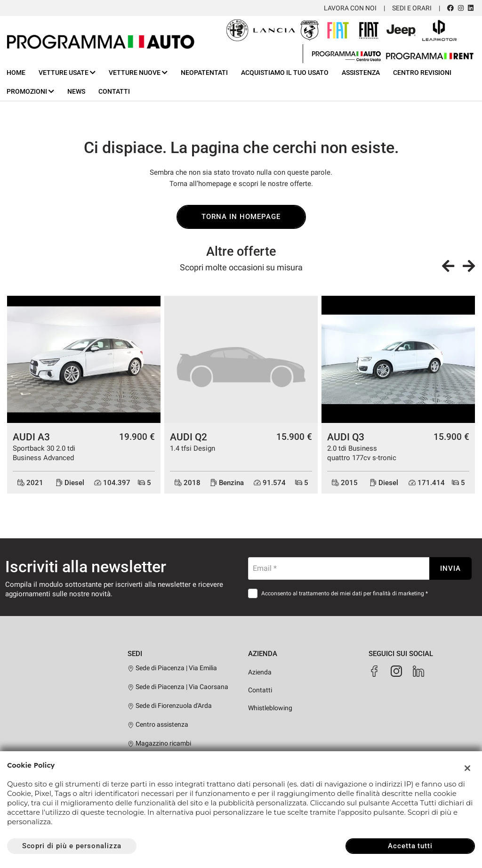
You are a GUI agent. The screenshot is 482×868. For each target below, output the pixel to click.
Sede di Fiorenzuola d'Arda (170, 706)
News (76, 91)
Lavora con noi (350, 8)
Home (16, 73)
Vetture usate (67, 73)
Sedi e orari (412, 8)
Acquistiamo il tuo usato (285, 73)
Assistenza (361, 73)
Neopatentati (204, 73)
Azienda (260, 672)
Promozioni (30, 91)
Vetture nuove (138, 73)
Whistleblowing (270, 708)
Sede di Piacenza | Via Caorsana (178, 687)
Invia (450, 568)
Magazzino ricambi (159, 743)
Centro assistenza (158, 724)
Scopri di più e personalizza (72, 846)
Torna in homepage (241, 217)
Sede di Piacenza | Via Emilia (172, 668)
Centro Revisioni (422, 73)
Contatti (114, 91)
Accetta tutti (410, 846)
